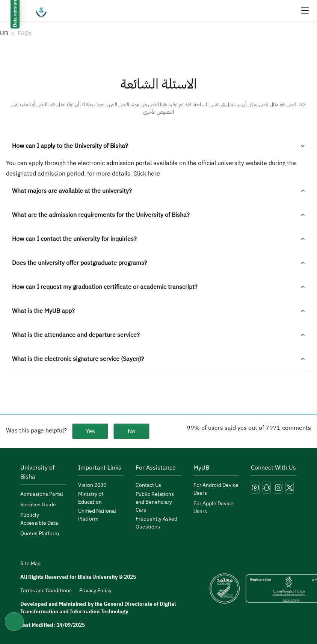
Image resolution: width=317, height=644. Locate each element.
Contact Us (148, 485)
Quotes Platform (40, 534)
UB (4, 33)
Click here (147, 174)
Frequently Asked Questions (156, 523)
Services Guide (38, 505)
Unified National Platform (97, 515)
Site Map (30, 564)
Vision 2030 (92, 485)
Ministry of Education (91, 498)
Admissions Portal (42, 494)
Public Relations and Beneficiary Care (155, 502)
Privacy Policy (95, 591)
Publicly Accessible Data (39, 519)
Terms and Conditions (46, 591)
